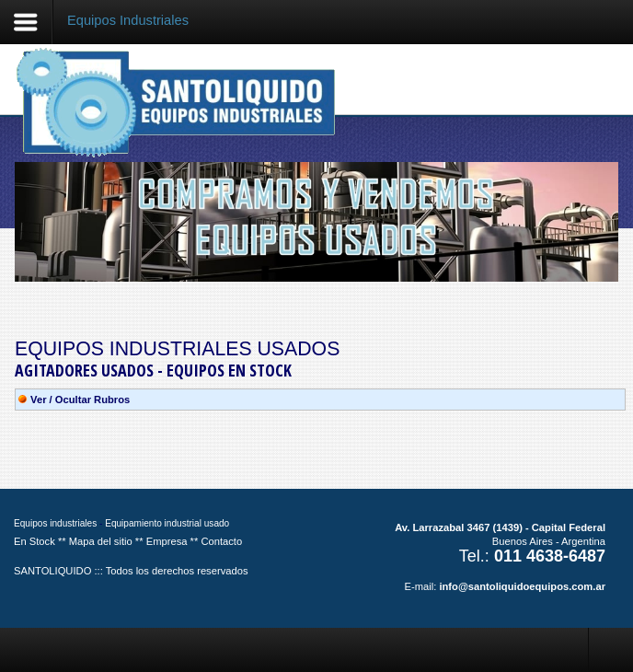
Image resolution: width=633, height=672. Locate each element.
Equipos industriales (55, 523)
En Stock (35, 541)
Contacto (221, 541)
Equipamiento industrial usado (167, 523)
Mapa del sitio (101, 541)
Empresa (167, 541)
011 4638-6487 (550, 556)
